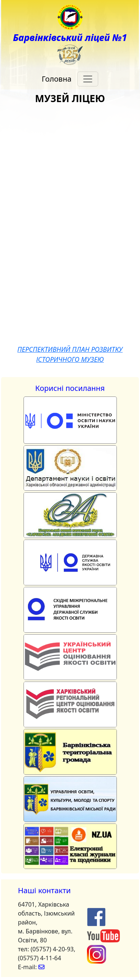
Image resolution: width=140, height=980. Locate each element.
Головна (57, 79)
